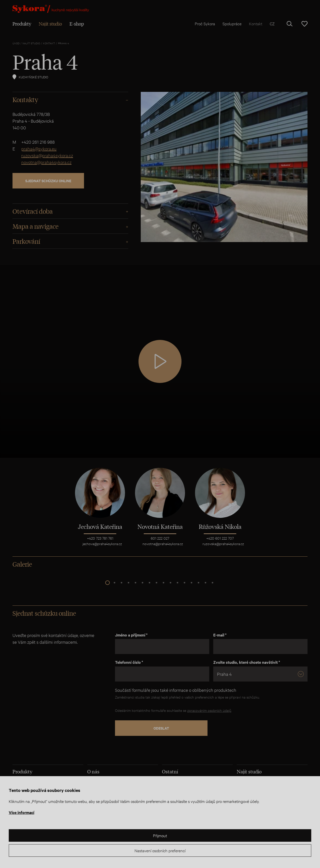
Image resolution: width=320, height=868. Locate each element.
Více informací (21, 812)
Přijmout (160, 835)
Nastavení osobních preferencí (160, 850)
